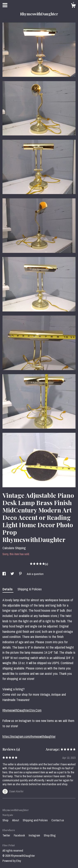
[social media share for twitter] (13, 574)
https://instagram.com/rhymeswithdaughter (29, 736)
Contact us (58, 820)
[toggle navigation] (5, 5)
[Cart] (73, 6)
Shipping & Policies (30, 589)
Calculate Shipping (14, 548)
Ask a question (35, 574)
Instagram (35, 835)
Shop (6, 820)
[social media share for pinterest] (21, 574)
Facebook (20, 835)
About (16, 820)
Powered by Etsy (12, 861)
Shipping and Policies (35, 820)
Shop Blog (50, 835)
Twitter (7, 835)
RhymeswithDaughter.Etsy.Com (22, 710)
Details (8, 589)
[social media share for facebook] (4, 574)
